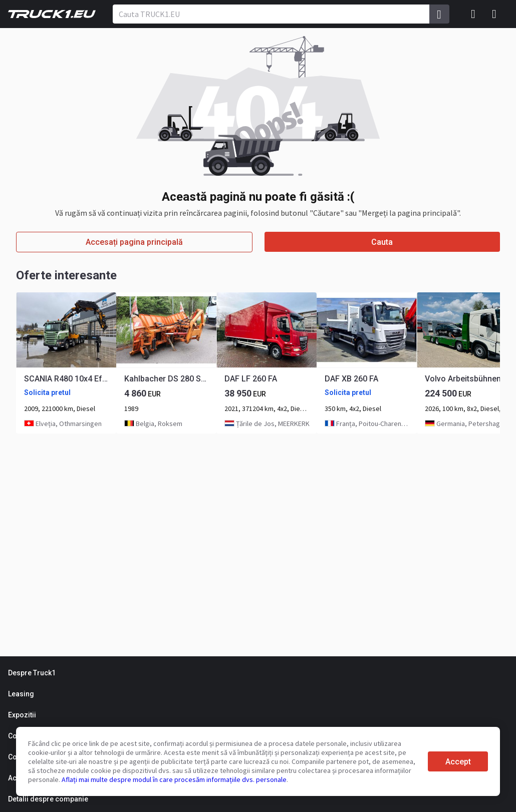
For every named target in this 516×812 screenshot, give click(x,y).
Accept (458, 762)
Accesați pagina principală (134, 242)
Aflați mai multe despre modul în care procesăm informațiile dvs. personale (174, 779)
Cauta (382, 242)
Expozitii (22, 715)
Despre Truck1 (32, 673)
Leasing (21, 694)
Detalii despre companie (48, 799)
